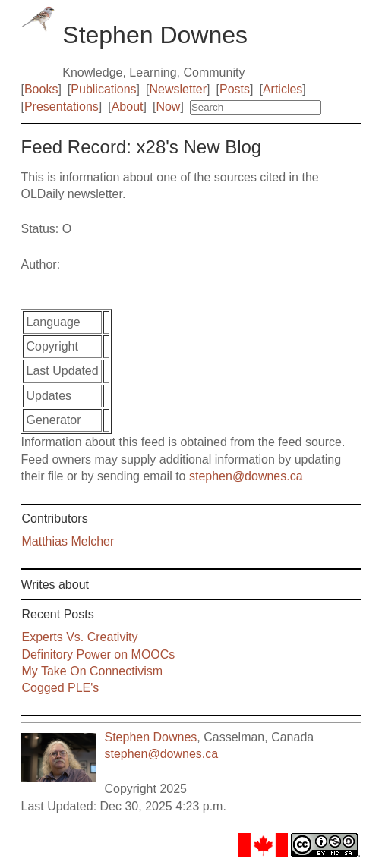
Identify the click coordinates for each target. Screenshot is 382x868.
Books (41, 89)
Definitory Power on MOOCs (98, 654)
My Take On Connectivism (92, 671)
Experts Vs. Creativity (79, 637)
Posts (235, 89)
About (128, 107)
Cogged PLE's (60, 688)
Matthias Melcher (68, 541)
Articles (283, 89)
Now (168, 107)
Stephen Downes (150, 737)
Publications (103, 89)
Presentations (62, 107)
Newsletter (178, 89)
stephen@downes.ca (246, 476)
